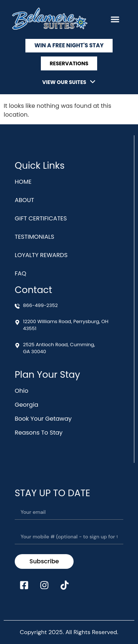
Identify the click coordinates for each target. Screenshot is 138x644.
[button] (115, 19)
